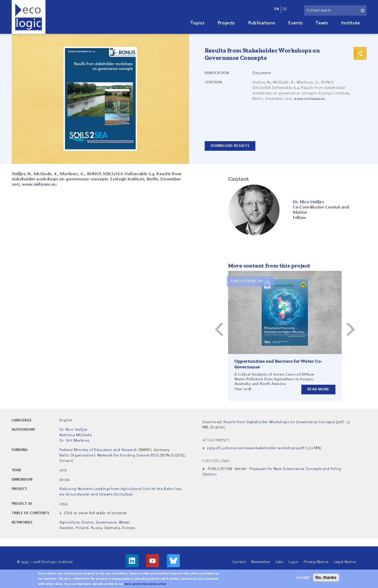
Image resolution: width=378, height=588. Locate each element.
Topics (197, 23)
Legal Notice (345, 562)
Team (322, 23)
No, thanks (326, 577)
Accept (303, 578)
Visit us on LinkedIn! (132, 561)
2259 (64, 504)
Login (294, 562)
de (285, 9)
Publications (262, 23)
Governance (106, 522)
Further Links (216, 461)
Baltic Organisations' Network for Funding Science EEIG (109, 455)
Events (295, 23)
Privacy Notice (316, 562)
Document (262, 73)
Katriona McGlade (76, 435)
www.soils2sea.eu (310, 99)
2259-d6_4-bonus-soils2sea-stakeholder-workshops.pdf (256, 448)
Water (124, 522)
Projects (226, 23)
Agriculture (70, 522)
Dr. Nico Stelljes (73, 430)
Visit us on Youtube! (152, 561)
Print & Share (360, 53)
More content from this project (269, 266)
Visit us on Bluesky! (173, 561)
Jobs (279, 562)
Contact (239, 562)
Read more (318, 389)
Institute (351, 23)
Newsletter (261, 562)
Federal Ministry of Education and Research (98, 450)
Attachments (216, 440)
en (277, 9)
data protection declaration (145, 584)
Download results (230, 146)
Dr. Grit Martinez (74, 441)
